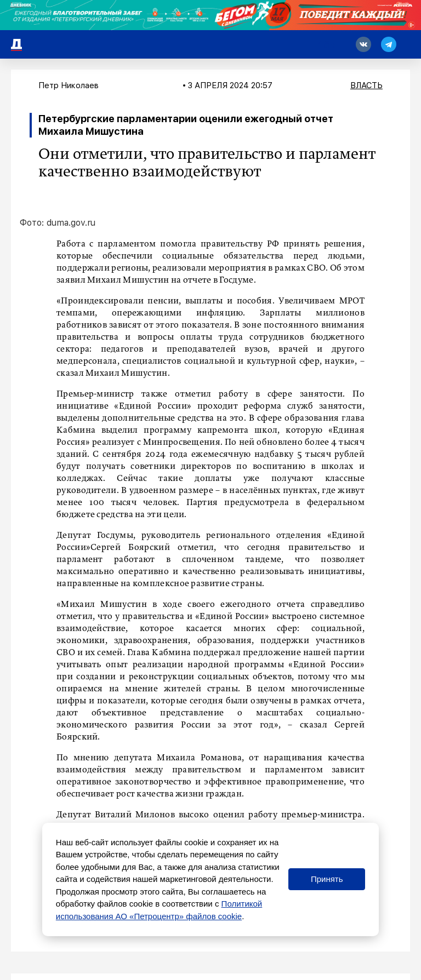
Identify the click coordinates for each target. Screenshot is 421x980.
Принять (327, 879)
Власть (366, 85)
